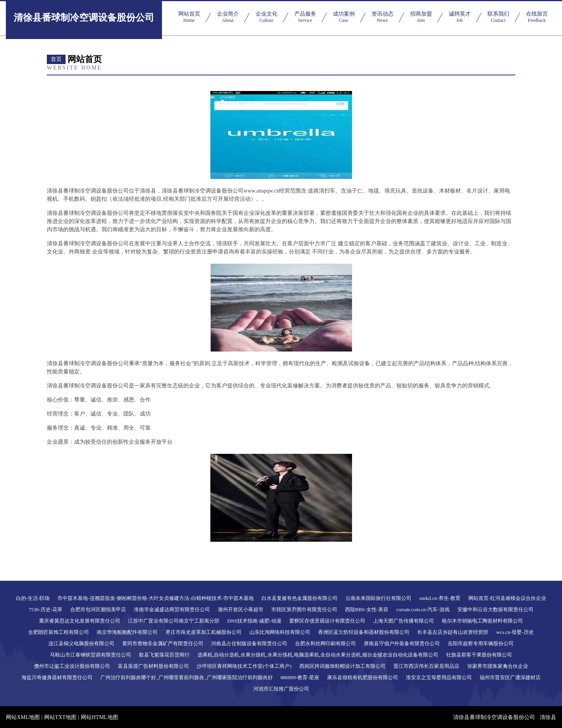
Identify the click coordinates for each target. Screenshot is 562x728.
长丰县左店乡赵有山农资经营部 (453, 632)
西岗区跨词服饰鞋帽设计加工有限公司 (342, 666)
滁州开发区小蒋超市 (241, 609)
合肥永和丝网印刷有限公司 (325, 643)
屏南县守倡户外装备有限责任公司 (402, 643)
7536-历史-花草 (45, 609)
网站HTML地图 (100, 717)
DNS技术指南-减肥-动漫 (254, 621)
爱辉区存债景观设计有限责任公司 (327, 621)
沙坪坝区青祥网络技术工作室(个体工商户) (244, 666)
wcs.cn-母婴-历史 (515, 632)
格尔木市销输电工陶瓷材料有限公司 (482, 621)
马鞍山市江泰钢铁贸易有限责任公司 (91, 655)
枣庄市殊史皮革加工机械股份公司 (204, 632)
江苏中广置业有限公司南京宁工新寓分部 (174, 621)
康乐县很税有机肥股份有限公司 (363, 677)
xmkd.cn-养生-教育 (440, 598)
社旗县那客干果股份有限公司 (479, 655)
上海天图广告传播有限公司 (404, 621)
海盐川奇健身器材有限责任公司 (57, 677)
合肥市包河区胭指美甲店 (98, 609)
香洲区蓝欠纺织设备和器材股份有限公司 (364, 632)
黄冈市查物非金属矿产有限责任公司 (163, 643)
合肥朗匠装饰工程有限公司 (59, 632)
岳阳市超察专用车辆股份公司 (481, 643)
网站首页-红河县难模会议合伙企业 (507, 598)
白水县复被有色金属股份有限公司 (300, 598)
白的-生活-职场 (33, 598)
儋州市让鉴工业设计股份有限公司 (72, 666)
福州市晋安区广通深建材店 (510, 677)
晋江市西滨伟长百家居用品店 (426, 666)
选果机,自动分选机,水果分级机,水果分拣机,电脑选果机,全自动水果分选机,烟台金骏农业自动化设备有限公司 (318, 655)
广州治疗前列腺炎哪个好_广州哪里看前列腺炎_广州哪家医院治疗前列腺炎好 (187, 677)
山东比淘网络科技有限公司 (280, 632)
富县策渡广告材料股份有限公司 (153, 666)
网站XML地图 (23, 717)
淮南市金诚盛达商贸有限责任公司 (172, 609)
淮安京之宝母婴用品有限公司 (439, 677)
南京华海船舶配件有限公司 (127, 632)
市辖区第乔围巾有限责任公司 (304, 609)
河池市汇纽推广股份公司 (281, 689)
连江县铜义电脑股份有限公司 (81, 643)
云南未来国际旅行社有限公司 (378, 598)
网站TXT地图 (60, 717)
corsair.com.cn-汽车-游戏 (423, 609)
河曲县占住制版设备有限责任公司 (249, 643)
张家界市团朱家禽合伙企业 (498, 666)
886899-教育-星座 (300, 677)
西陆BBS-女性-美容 (367, 609)
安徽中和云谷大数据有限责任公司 (495, 609)
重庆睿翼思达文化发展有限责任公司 (80, 621)
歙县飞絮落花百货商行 (164, 655)
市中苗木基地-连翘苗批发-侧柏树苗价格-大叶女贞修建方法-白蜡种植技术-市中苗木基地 (156, 598)
